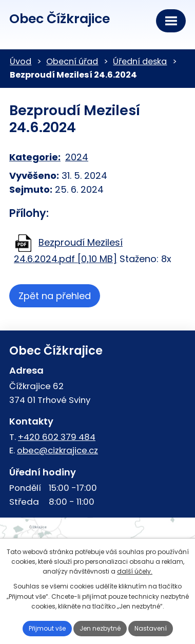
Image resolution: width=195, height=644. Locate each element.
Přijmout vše (47, 628)
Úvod (21, 61)
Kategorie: (35, 157)
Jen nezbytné (100, 628)
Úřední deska (140, 61)
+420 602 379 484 (57, 437)
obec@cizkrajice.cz (57, 450)
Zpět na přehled (55, 296)
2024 (77, 157)
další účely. (135, 571)
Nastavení (151, 628)
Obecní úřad (72, 61)
